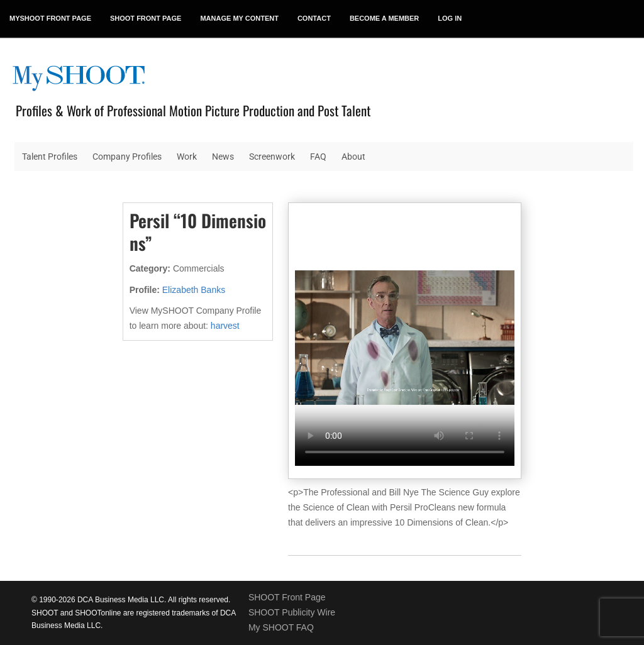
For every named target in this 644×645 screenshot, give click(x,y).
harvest (225, 326)
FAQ (318, 157)
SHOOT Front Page (287, 597)
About (353, 157)
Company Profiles (127, 157)
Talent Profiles (50, 157)
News (223, 157)
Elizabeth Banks (194, 290)
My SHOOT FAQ (281, 627)
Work (187, 157)
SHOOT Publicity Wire (292, 612)
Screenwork (272, 157)
